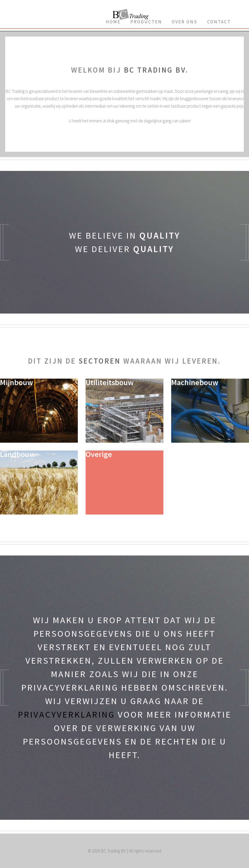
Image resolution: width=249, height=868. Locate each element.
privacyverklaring (66, 714)
